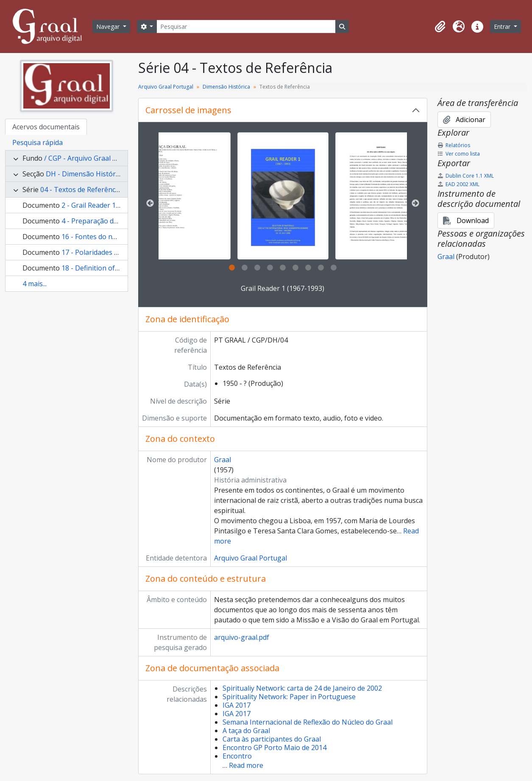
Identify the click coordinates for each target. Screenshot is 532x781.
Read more (246, 765)
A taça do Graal (246, 731)
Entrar (503, 26)
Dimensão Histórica (226, 87)
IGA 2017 (237, 705)
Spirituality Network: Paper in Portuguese (289, 697)
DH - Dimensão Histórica (85, 174)
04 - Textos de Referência (81, 190)
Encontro (237, 756)
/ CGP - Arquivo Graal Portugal (92, 158)
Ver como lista (459, 154)
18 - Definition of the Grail (103, 268)
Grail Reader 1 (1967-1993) (283, 288)
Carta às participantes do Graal (272, 739)
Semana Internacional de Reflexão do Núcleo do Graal (308, 722)
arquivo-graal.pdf (242, 637)
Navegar (109, 26)
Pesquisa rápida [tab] (38, 142)
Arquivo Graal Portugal (166, 87)
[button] (440, 27)
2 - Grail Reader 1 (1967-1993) (108, 205)
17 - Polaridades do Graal (101, 252)
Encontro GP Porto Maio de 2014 (274, 748)
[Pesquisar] (246, 26)
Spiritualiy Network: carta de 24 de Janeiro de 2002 (302, 688)
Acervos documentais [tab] (46, 127)
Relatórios (454, 145)
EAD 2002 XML (458, 184)
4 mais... (35, 284)
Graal (223, 460)
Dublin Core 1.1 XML (466, 176)
